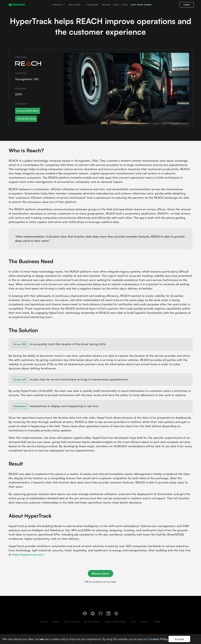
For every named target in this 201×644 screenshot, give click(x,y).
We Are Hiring (92, 622)
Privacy (145, 622)
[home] (17, 5)
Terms (157, 622)
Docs (116, 5)
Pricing (106, 5)
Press (56, 622)
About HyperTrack (116, 622)
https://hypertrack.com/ (28, 554)
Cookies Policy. (158, 639)
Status (44, 622)
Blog (125, 5)
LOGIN (187, 5)
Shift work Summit (141, 5)
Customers (92, 5)
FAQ (133, 622)
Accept (179, 639)
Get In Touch (72, 622)
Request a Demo (100, 574)
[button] (59, 5)
